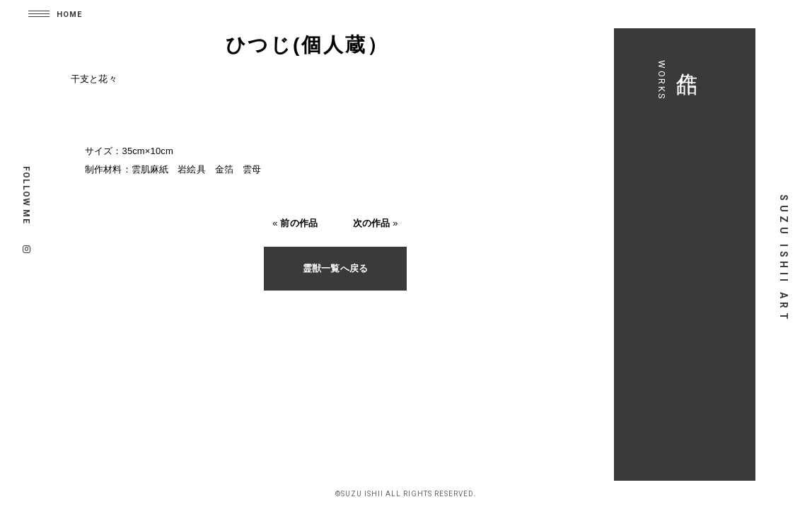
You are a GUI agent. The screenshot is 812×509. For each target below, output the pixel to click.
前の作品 (299, 223)
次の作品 (372, 223)
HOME (69, 14)
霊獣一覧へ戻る (335, 268)
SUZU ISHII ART (784, 259)
